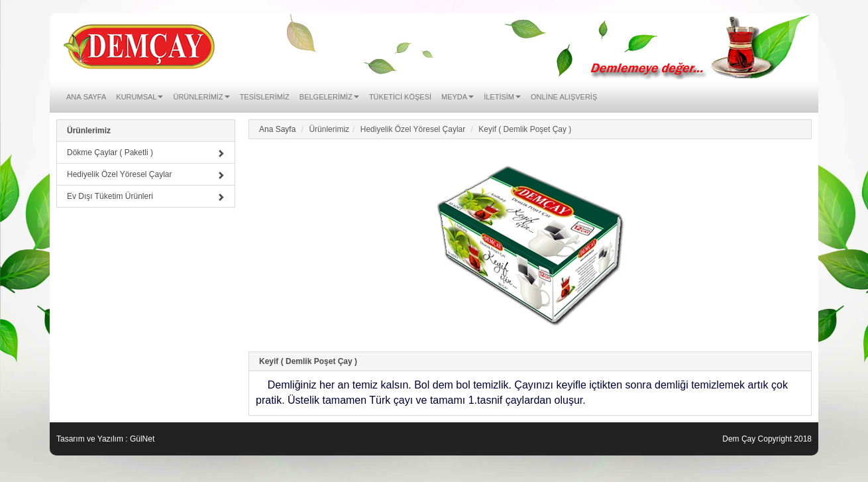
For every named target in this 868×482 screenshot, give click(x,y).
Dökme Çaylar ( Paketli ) (146, 152)
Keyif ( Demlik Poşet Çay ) (308, 361)
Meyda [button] (458, 96)
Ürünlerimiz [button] (201, 96)
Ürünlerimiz (89, 131)
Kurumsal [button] (139, 96)
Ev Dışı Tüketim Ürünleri (146, 196)
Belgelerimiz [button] (329, 96)
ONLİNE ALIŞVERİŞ (564, 96)
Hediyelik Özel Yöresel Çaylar (146, 174)
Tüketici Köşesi (400, 96)
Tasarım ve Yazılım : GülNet (105, 439)
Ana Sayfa (86, 96)
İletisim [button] (502, 96)
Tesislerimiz (265, 96)
